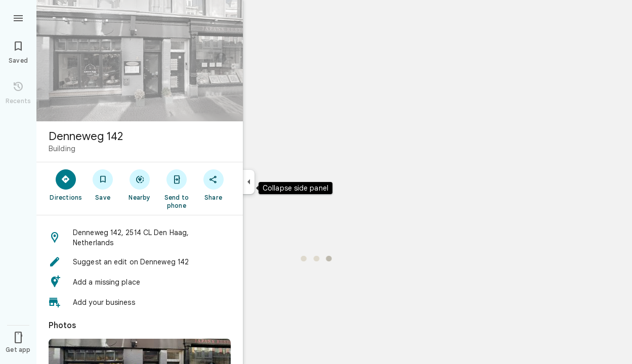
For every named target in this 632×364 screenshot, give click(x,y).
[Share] (213, 185)
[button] (140, 238)
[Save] (103, 185)
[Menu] (18, 17)
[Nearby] (140, 185)
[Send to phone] (176, 189)
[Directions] (66, 185)
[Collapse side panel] (249, 182)
